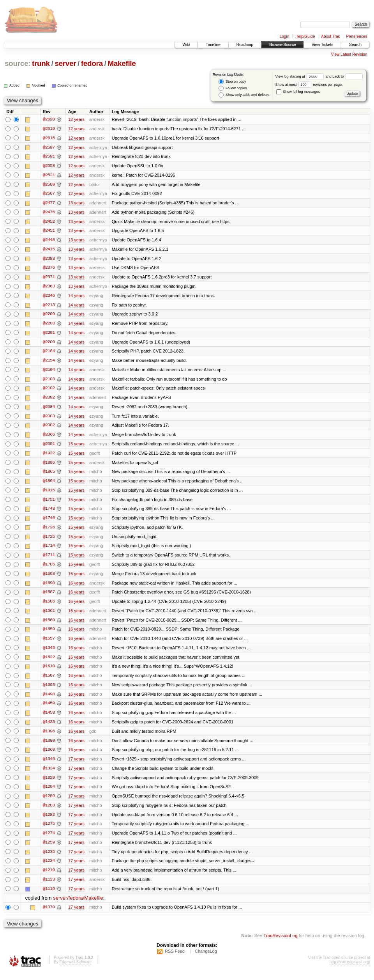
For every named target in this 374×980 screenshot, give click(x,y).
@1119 (49, 896)
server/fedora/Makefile (78, 906)
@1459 (49, 709)
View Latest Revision (349, 54)
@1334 (49, 774)
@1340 (49, 765)
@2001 (49, 447)
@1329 (49, 784)
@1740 (49, 522)
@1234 (49, 868)
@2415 (49, 250)
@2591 (49, 157)
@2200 (49, 344)
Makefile (122, 63)
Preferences (357, 36)
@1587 (49, 597)
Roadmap (245, 45)
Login (284, 36)
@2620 (49, 119)
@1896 (49, 466)
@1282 (49, 821)
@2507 (49, 194)
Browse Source (282, 45)
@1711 (49, 559)
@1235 (49, 859)
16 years (76, 587)
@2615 (49, 138)
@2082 (49, 428)
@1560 (49, 625)
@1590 (49, 587)
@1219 (49, 877)
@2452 (49, 222)
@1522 (49, 662)
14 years (76, 297)
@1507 (49, 681)
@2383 (49, 260)
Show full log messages (298, 92)
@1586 (49, 606)
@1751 (49, 503)
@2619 (49, 129)
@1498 (49, 700)
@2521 (49, 175)
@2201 (49, 335)
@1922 (49, 456)
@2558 (49, 166)
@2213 (49, 307)
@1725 (49, 541)
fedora (92, 63)
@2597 (49, 147)
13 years (76, 204)
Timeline (213, 45)
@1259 (49, 849)
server (65, 63)
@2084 (49, 409)
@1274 (49, 840)
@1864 (49, 484)
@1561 (49, 615)
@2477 (49, 204)
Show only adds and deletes (244, 95)
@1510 (49, 672)
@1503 (49, 690)
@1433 (49, 728)
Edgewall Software (75, 970)
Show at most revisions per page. (309, 85)
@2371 (49, 278)
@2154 (49, 363)
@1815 (49, 494)
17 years (76, 765)
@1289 (49, 803)
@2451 (49, 232)
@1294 (49, 793)
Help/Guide (305, 36)
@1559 (49, 634)
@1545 (49, 653)
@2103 (49, 381)
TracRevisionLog (280, 943)
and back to (344, 76)
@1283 (49, 812)
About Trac (330, 36)
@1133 (49, 887)
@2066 (49, 438)
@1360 (49, 756)
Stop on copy (232, 82)
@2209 (49, 316)
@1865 (49, 475)
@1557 (49, 643)
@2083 (49, 419)
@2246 (49, 297)
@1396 (49, 737)
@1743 (49, 512)
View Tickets (322, 45)
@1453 (49, 718)
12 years (76, 119)
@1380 (49, 746)
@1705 (49, 569)
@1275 (49, 831)
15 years (76, 447)
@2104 (49, 372)
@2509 (49, 185)
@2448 (49, 241)
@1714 (49, 550)
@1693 (49, 578)
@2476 (49, 213)
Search (355, 45)
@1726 (49, 531)
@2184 (49, 353)
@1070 (49, 915)
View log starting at (301, 76)
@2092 (49, 400)
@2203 (49, 325)
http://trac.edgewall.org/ (350, 970)
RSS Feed (175, 959)
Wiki (186, 45)
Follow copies (233, 88)
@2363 (49, 288)
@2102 (49, 391)
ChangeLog (206, 959)
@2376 (49, 269)
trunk (41, 63)
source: (18, 63)
